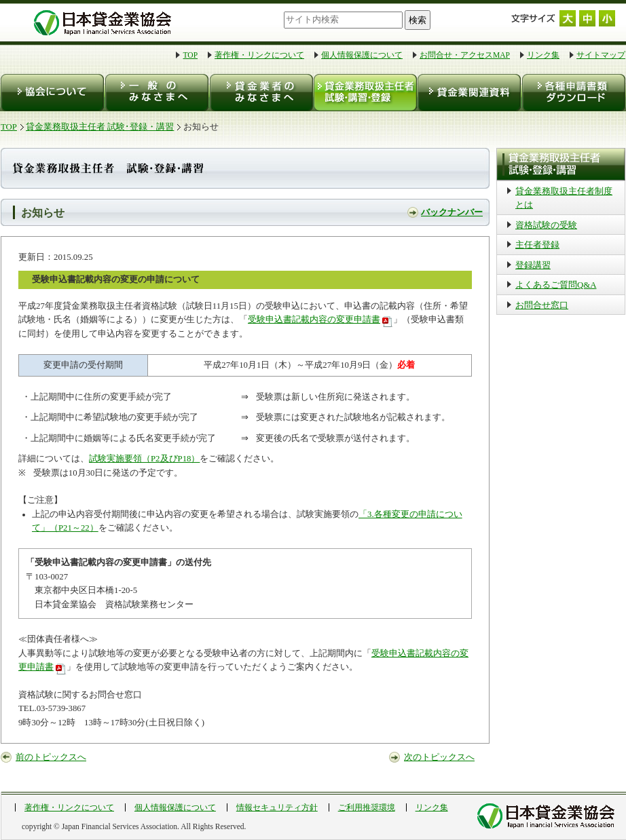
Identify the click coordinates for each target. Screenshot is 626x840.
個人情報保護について (362, 55)
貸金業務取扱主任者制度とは (564, 198)
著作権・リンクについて (259, 55)
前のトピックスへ (51, 757)
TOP (190, 55)
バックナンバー (452, 212)
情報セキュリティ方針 (277, 807)
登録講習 (533, 265)
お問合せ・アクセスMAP (465, 55)
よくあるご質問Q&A (556, 285)
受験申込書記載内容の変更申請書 (314, 320)
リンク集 (543, 55)
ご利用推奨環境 (367, 807)
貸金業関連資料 (468, 93)
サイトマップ (601, 55)
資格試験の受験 (546, 225)
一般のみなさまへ (156, 93)
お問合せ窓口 (542, 305)
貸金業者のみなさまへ (260, 93)
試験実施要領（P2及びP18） (144, 459)
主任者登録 (537, 245)
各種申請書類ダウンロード (573, 93)
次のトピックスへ (439, 757)
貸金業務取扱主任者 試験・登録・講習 (364, 93)
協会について (53, 93)
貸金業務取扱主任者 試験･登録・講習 (100, 127)
